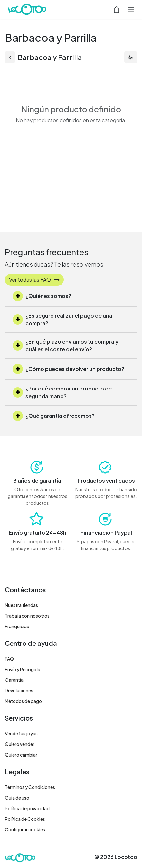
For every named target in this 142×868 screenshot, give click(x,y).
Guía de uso (17, 798)
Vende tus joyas (21, 733)
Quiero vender (20, 744)
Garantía (14, 680)
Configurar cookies (25, 829)
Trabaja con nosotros (27, 616)
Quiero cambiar (21, 755)
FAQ (9, 659)
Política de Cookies (25, 819)
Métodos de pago (23, 701)
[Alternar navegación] (131, 9)
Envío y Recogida (23, 669)
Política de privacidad (27, 808)
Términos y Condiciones (30, 787)
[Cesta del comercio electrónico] (117, 9)
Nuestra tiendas (21, 605)
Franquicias (17, 626)
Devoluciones (19, 690)
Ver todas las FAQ (34, 280)
